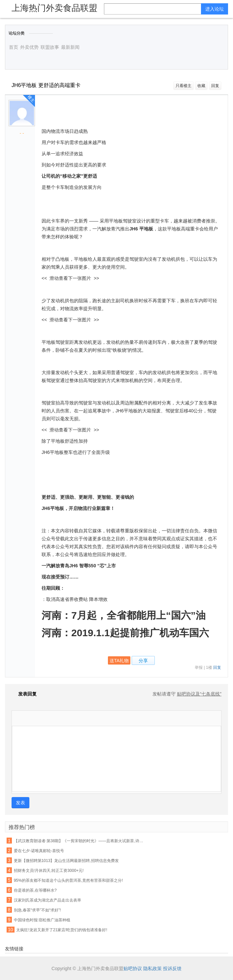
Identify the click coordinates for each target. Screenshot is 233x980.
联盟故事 (50, 47)
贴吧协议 (133, 968)
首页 (14, 47)
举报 (199, 668)
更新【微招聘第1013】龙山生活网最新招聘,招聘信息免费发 (66, 861)
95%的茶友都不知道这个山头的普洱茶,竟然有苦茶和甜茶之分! (68, 880)
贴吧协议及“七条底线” (199, 694)
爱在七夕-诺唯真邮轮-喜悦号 (39, 851)
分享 (143, 661)
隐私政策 (152, 968)
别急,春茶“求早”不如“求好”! (37, 910)
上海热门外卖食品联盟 (54, 8)
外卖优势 (29, 47)
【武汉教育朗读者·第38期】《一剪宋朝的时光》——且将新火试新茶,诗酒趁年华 (80, 841)
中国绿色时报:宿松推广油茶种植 (42, 920)
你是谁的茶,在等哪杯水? (35, 890)
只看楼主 (183, 86)
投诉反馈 (172, 968)
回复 (215, 86)
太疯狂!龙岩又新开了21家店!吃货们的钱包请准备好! (62, 930)
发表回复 (24, 694)
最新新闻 (70, 47)
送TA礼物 (119, 661)
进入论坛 (215, 9)
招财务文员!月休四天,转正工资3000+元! (49, 871)
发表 (20, 803)
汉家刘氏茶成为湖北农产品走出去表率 (48, 900)
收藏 (201, 86)
